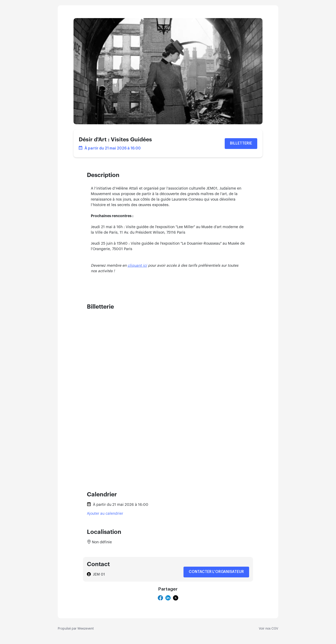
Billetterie (241, 143)
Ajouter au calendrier (105, 514)
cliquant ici (137, 266)
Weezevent (86, 629)
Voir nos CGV (269, 629)
